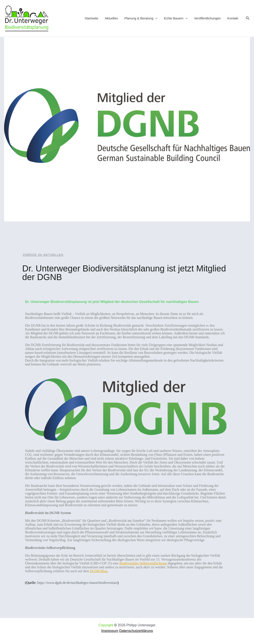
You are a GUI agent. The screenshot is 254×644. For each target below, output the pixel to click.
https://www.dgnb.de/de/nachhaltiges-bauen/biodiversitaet (77, 583)
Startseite (92, 18)
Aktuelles (111, 18)
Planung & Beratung (141, 18)
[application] (155, 18)
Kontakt (233, 18)
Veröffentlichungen (207, 18)
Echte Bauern (176, 18)
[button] (248, 18)
